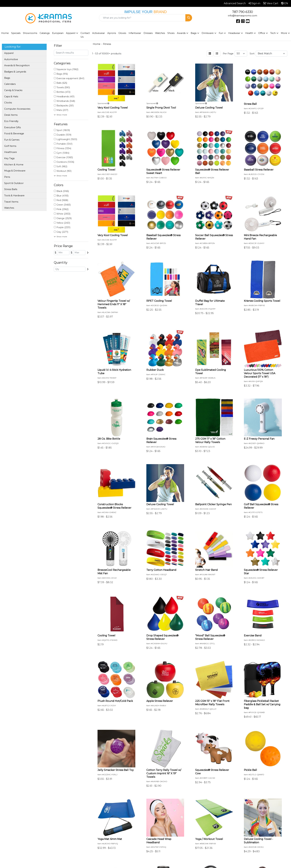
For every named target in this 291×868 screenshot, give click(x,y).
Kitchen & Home (14, 165)
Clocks (8, 103)
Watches (160, 33)
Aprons (112, 33)
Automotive (11, 59)
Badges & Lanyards (15, 72)
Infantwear (135, 33)
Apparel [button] (71, 33)
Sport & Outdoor (14, 183)
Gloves (122, 33)
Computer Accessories (17, 109)
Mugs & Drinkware (15, 171)
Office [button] (262, 33)
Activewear (99, 33)
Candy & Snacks (13, 90)
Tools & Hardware (14, 196)
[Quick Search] (142, 18)
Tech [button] (273, 33)
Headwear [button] (234, 33)
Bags (7, 78)
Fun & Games (12, 140)
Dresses (148, 33)
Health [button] (249, 33)
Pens (7, 177)
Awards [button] (181, 33)
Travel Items (11, 202)
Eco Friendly (11, 121)
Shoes (171, 33)
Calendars (10, 84)
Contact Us (85, 35)
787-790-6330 (243, 12)
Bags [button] (194, 33)
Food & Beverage (14, 134)
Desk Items (11, 115)
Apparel (9, 53)
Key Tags (9, 158)
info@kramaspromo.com (243, 16)
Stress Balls (11, 189)
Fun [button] (221, 33)
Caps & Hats (11, 97)
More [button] (284, 33)
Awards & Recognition (17, 65)
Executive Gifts (12, 127)
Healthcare (11, 152)
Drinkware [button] (208, 33)
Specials (16, 33)
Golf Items (10, 146)
